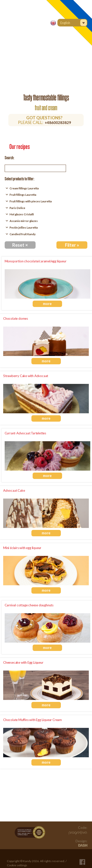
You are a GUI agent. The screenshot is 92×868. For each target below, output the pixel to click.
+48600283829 (58, 122)
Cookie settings (17, 865)
